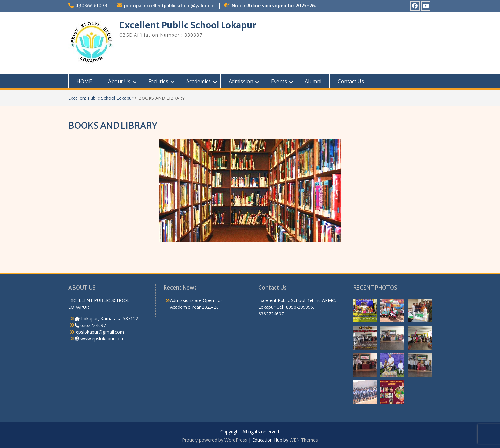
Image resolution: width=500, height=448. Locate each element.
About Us (119, 81)
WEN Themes (304, 440)
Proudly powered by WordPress (215, 440)
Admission (241, 81)
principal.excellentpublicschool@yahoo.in (169, 6)
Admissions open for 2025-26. (282, 6)
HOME (84, 81)
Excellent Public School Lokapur (188, 25)
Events (279, 81)
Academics (199, 81)
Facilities (158, 81)
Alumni (313, 81)
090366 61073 (91, 6)
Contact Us (351, 81)
